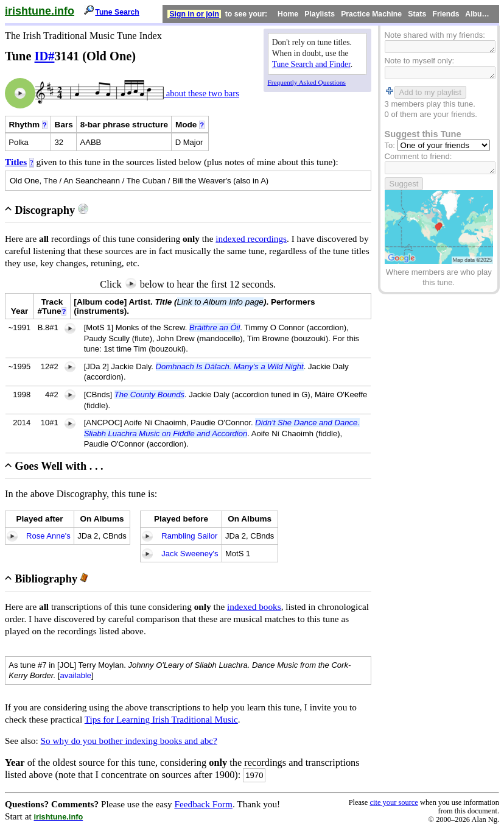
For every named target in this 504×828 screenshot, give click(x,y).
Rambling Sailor (189, 536)
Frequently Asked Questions (307, 82)
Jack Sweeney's (190, 554)
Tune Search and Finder (311, 64)
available (76, 675)
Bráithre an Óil (215, 327)
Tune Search (117, 12)
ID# (45, 56)
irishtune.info (40, 11)
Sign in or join (194, 14)
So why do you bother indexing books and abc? (129, 741)
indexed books (254, 607)
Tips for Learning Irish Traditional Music (161, 719)
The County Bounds (149, 395)
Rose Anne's (48, 536)
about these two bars (201, 93)
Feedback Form (203, 804)
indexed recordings (251, 239)
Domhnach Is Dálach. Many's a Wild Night (230, 366)
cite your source (394, 802)
